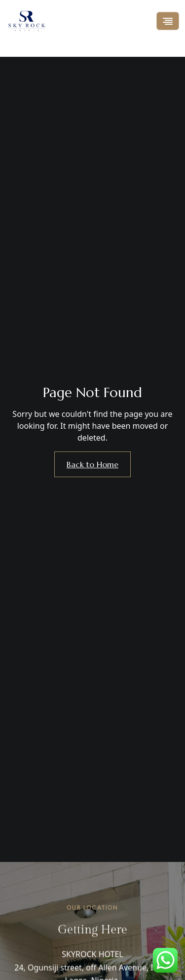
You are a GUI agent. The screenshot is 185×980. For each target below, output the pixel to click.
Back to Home (92, 464)
